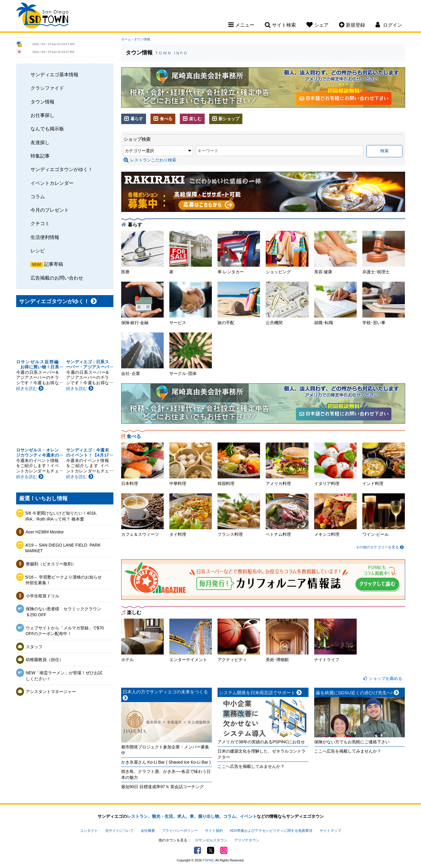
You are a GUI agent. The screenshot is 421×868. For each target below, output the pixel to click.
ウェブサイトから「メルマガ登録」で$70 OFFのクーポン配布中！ (65, 631)
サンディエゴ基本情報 (54, 74)
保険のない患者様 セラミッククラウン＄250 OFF (63, 612)
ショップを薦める (385, 678)
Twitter (211, 850)
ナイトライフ (335, 640)
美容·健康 (335, 253)
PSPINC (209, 860)
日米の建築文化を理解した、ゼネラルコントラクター (262, 754)
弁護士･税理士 (384, 253)
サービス (191, 303)
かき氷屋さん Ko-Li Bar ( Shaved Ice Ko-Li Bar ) (166, 762)
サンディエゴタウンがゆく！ (62, 169)
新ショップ (226, 119)
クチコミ (40, 223)
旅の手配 (239, 303)
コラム (38, 196)
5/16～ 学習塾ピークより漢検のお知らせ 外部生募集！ (66, 580)
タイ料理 (191, 515)
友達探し (40, 142)
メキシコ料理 (335, 515)
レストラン (137, 816)
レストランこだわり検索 (150, 160)
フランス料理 (239, 515)
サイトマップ (330, 831)
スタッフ (34, 647)
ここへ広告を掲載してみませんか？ (251, 766)
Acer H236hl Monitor (45, 532)
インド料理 (384, 464)
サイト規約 (214, 831)
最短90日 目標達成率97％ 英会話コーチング (163, 787)
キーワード (208, 151)
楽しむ (192, 119)
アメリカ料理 (287, 464)
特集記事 (40, 156)
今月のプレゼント (50, 210)
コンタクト (89, 831)
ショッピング (287, 253)
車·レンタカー (239, 253)
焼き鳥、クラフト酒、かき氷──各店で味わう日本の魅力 (166, 774)
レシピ (38, 251)
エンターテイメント (191, 640)
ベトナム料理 (287, 515)
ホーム (126, 39)
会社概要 (148, 831)
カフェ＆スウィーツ (142, 515)
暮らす (134, 119)
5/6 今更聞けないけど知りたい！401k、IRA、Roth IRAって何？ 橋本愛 (63, 516)
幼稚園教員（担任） (45, 660)
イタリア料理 (335, 464)
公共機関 (287, 303)
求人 (181, 816)
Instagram (224, 850)
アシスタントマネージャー (51, 692)
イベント (248, 816)
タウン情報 (42, 102)
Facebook (197, 850)
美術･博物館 (287, 640)
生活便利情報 (45, 237)
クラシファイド (47, 88)
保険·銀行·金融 (142, 303)
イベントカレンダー (52, 183)
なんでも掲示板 (47, 129)
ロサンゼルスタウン (211, 840)
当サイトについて (119, 831)
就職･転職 (335, 303)
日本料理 (142, 464)
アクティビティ (239, 640)
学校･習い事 (384, 303)
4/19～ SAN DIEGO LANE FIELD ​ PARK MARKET (63, 548)
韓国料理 (239, 464)
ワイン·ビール (384, 515)
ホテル (142, 640)
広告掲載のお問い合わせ (57, 278)
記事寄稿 (54, 264)
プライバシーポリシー (180, 831)
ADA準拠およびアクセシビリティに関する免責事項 (271, 831)
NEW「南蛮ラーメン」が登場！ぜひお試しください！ (64, 676)
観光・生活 (162, 816)
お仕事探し (42, 115)
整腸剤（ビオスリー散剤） (51, 564)
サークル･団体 (191, 354)
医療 (142, 253)
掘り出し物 (209, 816)
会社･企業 (142, 354)
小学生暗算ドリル (42, 596)
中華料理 (191, 464)
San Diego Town (42, 16)
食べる (163, 119)
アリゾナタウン (247, 840)
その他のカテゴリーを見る (380, 547)
